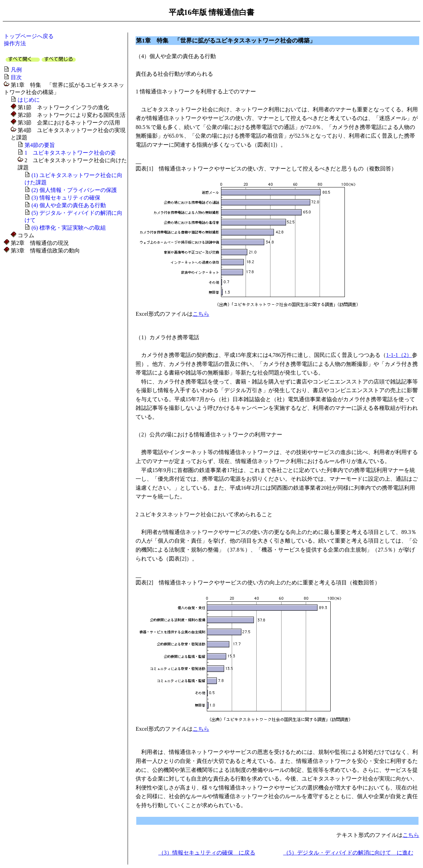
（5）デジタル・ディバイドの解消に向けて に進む (348, 853)
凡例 (16, 70)
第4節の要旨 (40, 145)
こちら (201, 314)
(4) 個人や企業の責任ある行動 (69, 205)
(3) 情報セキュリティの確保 (66, 198)
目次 (16, 77)
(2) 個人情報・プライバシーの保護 (74, 190)
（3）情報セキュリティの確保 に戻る (207, 853)
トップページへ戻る (29, 36)
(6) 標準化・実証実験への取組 (69, 228)
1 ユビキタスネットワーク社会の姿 (70, 153)
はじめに (29, 100)
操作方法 (15, 43)
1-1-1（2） (399, 355)
